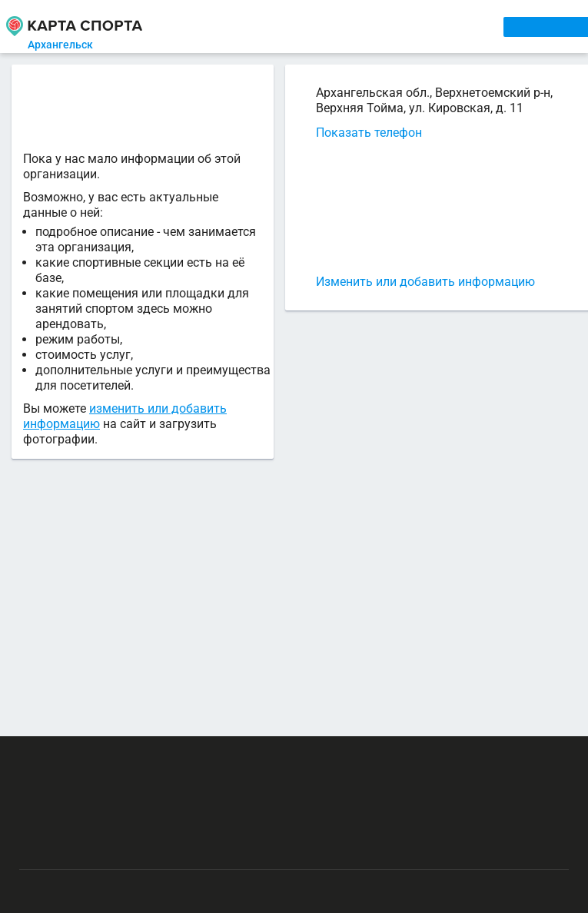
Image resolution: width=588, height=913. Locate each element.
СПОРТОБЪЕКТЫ (443, 26)
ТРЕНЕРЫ (360, 26)
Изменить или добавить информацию (409, 282)
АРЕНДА (304, 26)
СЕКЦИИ (250, 26)
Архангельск (74, 45)
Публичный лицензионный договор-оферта (131, 835)
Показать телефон (353, 133)
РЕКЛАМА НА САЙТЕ (94, 745)
